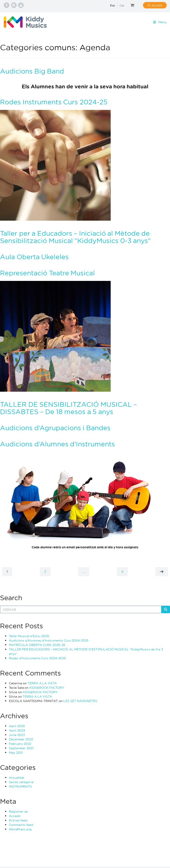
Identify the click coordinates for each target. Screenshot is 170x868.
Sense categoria (21, 782)
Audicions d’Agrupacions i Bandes (55, 428)
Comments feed (21, 825)
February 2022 (20, 744)
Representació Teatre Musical (47, 273)
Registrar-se (18, 811)
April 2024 (17, 730)
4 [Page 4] (124, 571)
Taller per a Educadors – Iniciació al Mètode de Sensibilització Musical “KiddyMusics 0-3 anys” (75, 237)
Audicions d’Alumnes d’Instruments (57, 444)
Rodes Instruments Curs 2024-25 (54, 102)
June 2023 (17, 735)
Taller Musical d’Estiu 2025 (29, 636)
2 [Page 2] (47, 571)
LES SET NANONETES (80, 701)
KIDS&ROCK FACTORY (47, 688)
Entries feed (18, 820)
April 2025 (17, 726)
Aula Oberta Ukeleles (34, 257)
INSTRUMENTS (20, 786)
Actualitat (17, 778)
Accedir (157, 5)
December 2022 (21, 739)
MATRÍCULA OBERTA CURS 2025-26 (37, 645)
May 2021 (16, 752)
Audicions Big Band (32, 71)
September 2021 (21, 748)
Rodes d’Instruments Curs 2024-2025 (37, 658)
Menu (159, 22)
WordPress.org (20, 829)
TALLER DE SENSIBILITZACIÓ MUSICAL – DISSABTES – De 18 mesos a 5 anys (69, 408)
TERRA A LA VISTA (42, 683)
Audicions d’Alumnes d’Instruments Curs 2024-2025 (49, 640)
